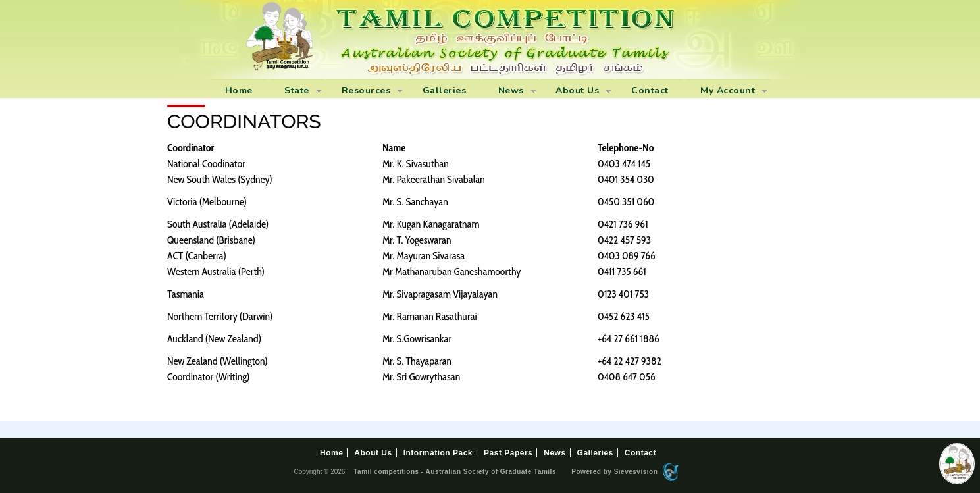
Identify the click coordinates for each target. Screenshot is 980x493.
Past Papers (508, 453)
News (510, 91)
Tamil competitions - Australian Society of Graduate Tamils (455, 472)
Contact (650, 91)
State (296, 91)
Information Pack (438, 453)
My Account (727, 91)
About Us (576, 91)
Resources (365, 91)
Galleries (445, 91)
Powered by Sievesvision (625, 473)
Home (239, 91)
